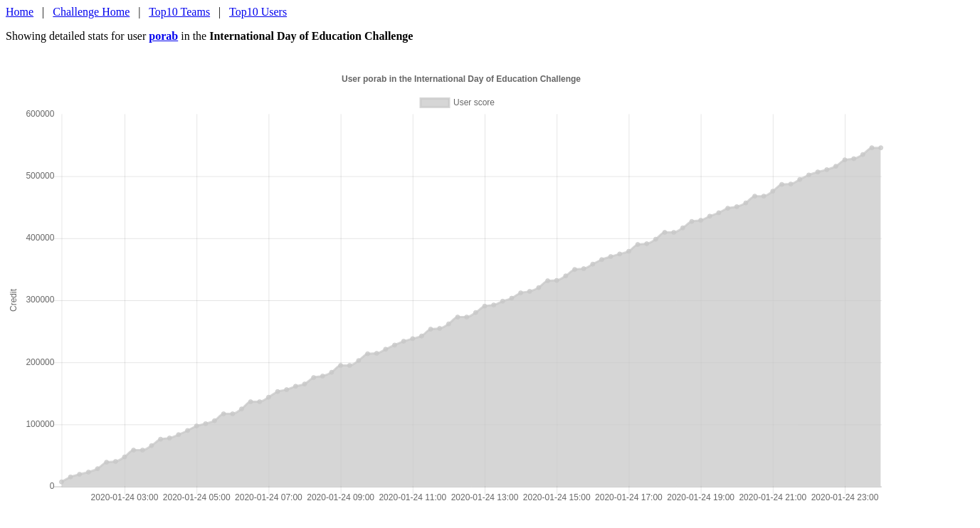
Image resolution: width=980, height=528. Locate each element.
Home (20, 12)
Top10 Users (258, 12)
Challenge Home (91, 12)
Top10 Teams (179, 12)
